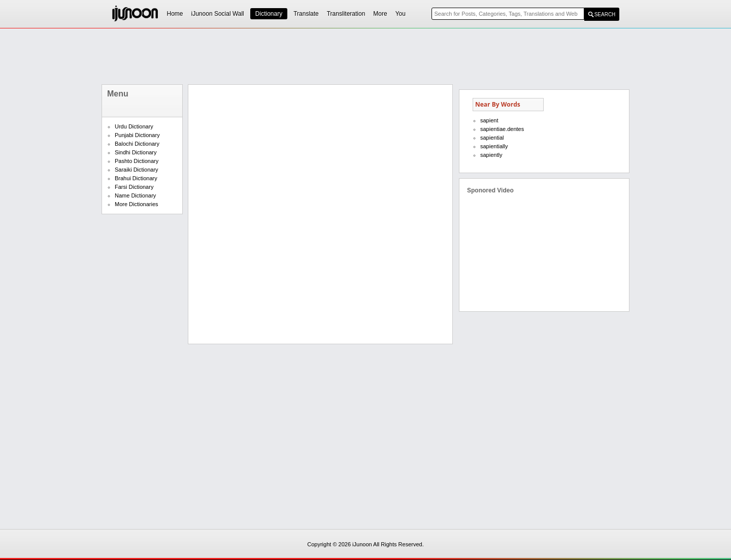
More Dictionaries (137, 204)
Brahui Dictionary (136, 178)
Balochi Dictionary (137, 144)
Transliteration (346, 14)
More (380, 14)
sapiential (492, 138)
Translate (306, 14)
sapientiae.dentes (502, 129)
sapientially (494, 146)
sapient (489, 120)
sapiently (491, 155)
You (401, 14)
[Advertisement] (365, 56)
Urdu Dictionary (134, 126)
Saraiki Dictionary (137, 170)
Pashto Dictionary (137, 161)
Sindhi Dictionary (136, 152)
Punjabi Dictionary (137, 135)
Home (175, 14)
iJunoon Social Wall (218, 14)
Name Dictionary (135, 195)
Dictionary (269, 14)
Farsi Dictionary (134, 187)
